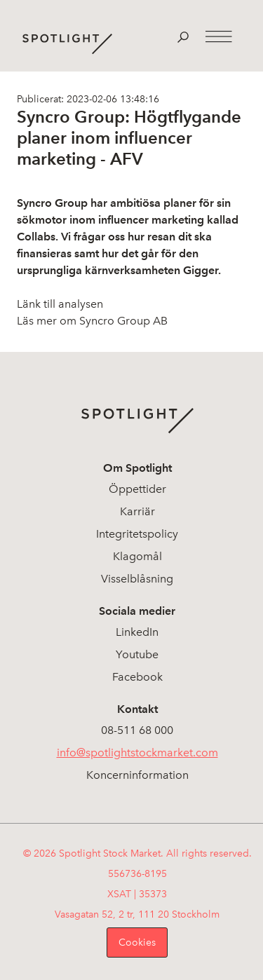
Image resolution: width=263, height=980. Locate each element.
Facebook (137, 677)
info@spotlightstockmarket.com (137, 753)
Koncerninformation (137, 775)
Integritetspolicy (137, 534)
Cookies (137, 942)
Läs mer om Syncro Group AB (92, 321)
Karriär (137, 511)
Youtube (137, 654)
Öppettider (137, 489)
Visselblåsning (137, 579)
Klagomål (137, 556)
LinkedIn (137, 632)
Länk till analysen (60, 304)
